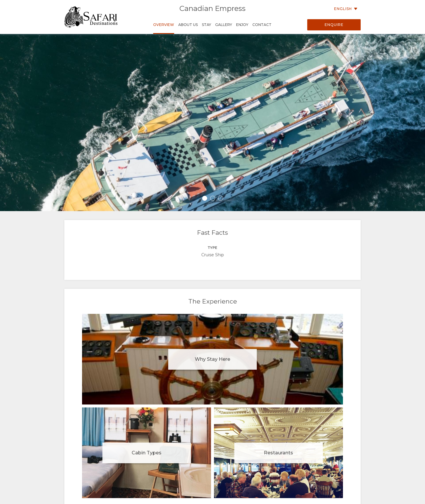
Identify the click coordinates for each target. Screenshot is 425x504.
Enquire (334, 25)
